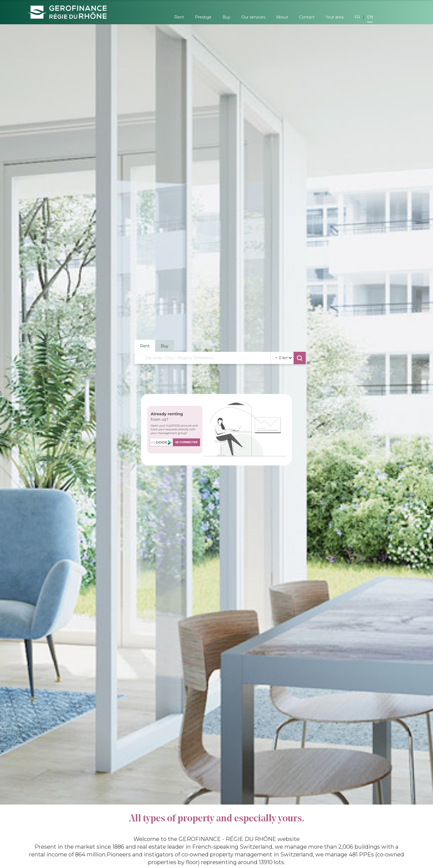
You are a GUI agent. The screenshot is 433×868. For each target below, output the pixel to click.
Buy (226, 17)
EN (370, 17)
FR (357, 17)
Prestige (203, 17)
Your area (335, 17)
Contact (307, 17)
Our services (253, 17)
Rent (179, 17)
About (282, 17)
